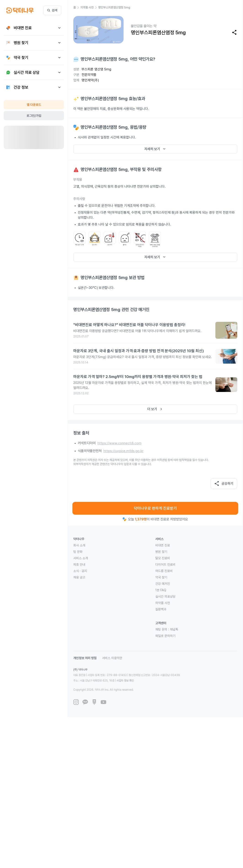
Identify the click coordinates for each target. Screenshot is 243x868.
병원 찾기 (161, 552)
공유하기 (224, 484)
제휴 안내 (79, 564)
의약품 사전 (163, 603)
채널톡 (174, 629)
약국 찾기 (161, 577)
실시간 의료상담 (165, 596)
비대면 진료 (163, 545)
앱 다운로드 (34, 105)
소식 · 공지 (80, 571)
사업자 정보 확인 (125, 681)
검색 (52, 10)
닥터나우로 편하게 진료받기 (155, 508)
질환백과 (161, 609)
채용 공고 (79, 577)
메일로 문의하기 (165, 636)
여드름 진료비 (164, 571)
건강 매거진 (163, 584)
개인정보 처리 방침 (85, 658)
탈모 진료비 (163, 558)
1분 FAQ (161, 590)
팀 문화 (78, 552)
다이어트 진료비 (165, 564)
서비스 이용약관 (112, 658)
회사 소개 (79, 545)
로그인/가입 (34, 116)
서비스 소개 (81, 558)
